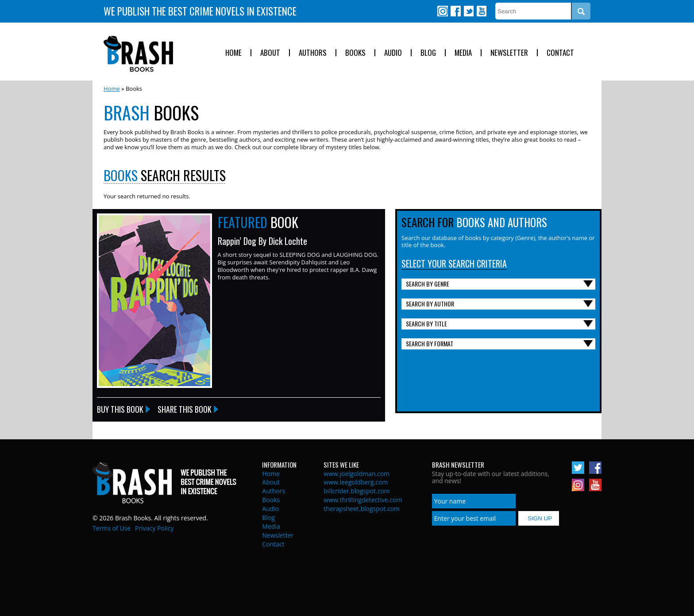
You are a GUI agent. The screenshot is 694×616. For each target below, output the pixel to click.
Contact (560, 53)
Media (463, 53)
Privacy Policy (154, 528)
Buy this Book (120, 409)
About (270, 53)
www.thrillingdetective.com (363, 500)
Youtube (481, 11)
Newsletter (509, 53)
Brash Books (138, 54)
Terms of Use (112, 528)
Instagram (443, 11)
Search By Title (426, 323)
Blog (428, 53)
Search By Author (430, 304)
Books (355, 53)
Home (233, 53)
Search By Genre (428, 284)
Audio (393, 53)
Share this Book (185, 409)
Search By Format (430, 343)
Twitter (468, 11)
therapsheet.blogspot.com (362, 509)
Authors (313, 53)
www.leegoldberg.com (356, 482)
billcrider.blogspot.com (357, 491)
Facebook (455, 11)
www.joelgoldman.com (357, 474)
